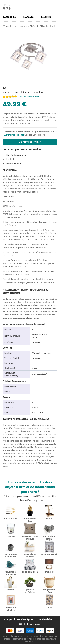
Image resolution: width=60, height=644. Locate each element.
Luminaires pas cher (14, 135)
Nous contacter (34, 624)
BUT (44, 117)
